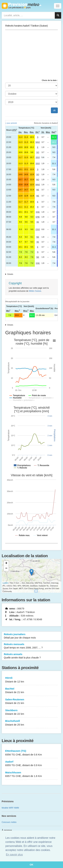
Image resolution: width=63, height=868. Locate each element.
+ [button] (6, 563)
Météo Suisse (35, 291)
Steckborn (32, 712)
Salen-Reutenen (32, 701)
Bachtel (32, 691)
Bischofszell (32, 723)
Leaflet (5, 583)
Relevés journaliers (32, 636)
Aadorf (32, 764)
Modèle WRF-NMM (10, 808)
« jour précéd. (11, 123)
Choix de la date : (50, 80)
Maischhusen (32, 774)
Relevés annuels (32, 656)
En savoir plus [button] (14, 855)
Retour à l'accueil (21, 6)
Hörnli (32, 680)
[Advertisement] (32, 54)
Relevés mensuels (32, 646)
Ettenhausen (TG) (32, 753)
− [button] (6, 569)
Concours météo (9, 822)
